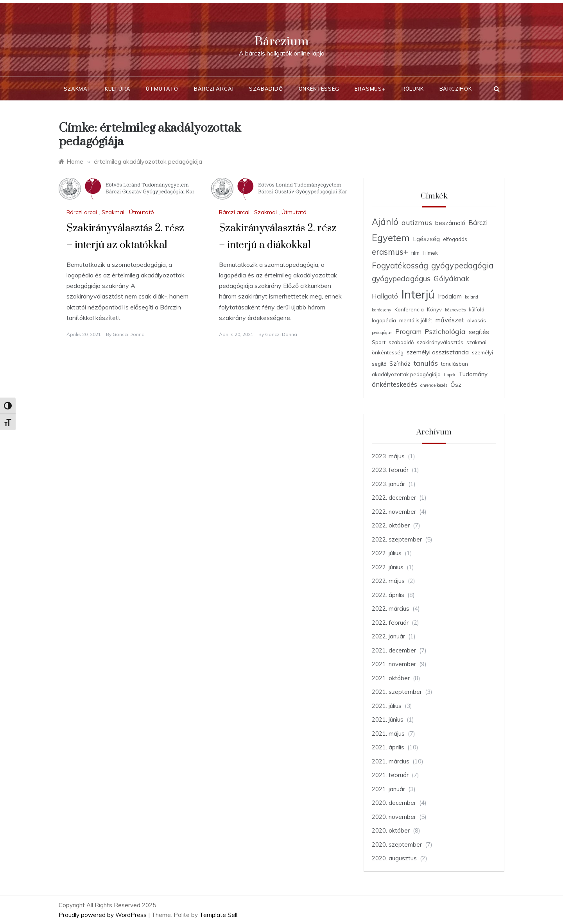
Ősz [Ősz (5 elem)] (456, 385)
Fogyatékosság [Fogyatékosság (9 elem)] (400, 265)
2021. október (391, 678)
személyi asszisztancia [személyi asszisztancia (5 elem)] (438, 352)
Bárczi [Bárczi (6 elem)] (478, 223)
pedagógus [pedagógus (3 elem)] (382, 332)
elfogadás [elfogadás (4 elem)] (455, 239)
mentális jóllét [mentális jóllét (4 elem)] (416, 320)
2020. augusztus (394, 858)
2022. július (387, 553)
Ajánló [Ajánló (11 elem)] (385, 222)
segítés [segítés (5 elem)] (479, 332)
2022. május (388, 581)
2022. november (394, 512)
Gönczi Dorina (129, 334)
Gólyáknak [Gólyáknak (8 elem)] (451, 279)
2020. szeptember (397, 844)
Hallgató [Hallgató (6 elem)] (385, 296)
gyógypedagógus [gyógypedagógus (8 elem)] (401, 279)
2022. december (394, 498)
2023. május (388, 456)
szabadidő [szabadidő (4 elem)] (401, 342)
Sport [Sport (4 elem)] (379, 342)
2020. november (394, 817)
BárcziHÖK (456, 89)
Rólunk (413, 89)
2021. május (388, 734)
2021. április (388, 747)
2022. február (390, 623)
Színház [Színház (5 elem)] (400, 364)
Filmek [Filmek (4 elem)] (430, 253)
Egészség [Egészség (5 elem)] (426, 239)
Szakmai (76, 89)
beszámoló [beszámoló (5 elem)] (450, 223)
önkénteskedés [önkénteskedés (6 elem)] (394, 384)
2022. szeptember (397, 539)
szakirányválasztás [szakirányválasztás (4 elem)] (440, 342)
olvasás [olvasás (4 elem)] (477, 320)
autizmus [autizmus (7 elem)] (417, 222)
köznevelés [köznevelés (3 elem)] (455, 310)
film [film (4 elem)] (415, 253)
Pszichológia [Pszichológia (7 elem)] (445, 331)
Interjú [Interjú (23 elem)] (418, 294)
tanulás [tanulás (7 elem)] (426, 363)
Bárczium (281, 42)
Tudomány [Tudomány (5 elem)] (473, 374)
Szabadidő (266, 89)
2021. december (394, 650)
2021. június (388, 719)
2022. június (388, 567)
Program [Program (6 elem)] (408, 332)
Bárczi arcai (214, 89)
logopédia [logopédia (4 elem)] (384, 320)
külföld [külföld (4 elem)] (477, 309)
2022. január (388, 636)
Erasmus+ (370, 89)
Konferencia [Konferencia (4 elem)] (409, 309)
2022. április (388, 595)
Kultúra (118, 89)
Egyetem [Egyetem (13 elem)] (391, 238)
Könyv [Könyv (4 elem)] (434, 309)
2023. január (388, 484)
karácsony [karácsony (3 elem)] (382, 310)
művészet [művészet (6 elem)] (450, 320)
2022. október (391, 525)
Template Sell (218, 915)
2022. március (391, 609)
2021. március (391, 761)
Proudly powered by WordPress (103, 915)
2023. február (390, 470)
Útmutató (162, 89)
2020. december (394, 803)
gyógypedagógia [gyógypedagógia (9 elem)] (462, 265)
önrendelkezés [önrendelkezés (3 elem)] (434, 385)
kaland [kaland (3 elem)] (472, 297)
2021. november (394, 664)
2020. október (391, 830)
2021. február (390, 775)
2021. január (388, 789)
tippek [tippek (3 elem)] (450, 375)
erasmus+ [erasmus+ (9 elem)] (390, 252)
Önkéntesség (319, 89)
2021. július (387, 706)
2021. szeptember (397, 692)
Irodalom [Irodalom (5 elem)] (450, 296)
